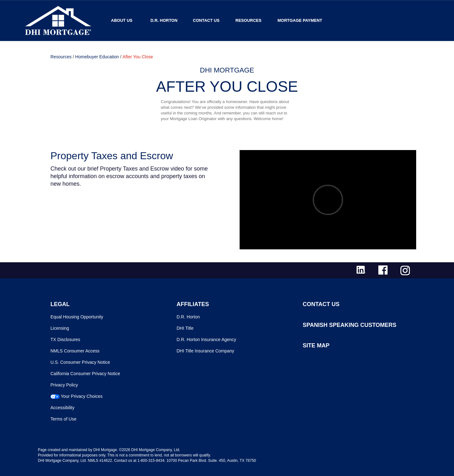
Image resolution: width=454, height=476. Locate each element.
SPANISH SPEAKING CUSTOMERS (349, 325)
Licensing (60, 328)
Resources (248, 20)
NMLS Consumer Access (75, 351)
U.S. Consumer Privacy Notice (80, 362)
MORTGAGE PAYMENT (300, 20)
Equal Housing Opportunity (77, 317)
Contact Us (206, 20)
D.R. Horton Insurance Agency (206, 340)
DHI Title (185, 328)
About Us (122, 20)
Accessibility (62, 408)
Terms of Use (63, 419)
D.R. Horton (164, 20)
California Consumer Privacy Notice (85, 374)
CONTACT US (321, 304)
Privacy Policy (64, 385)
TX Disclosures (65, 340)
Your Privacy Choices (82, 396)
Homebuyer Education (97, 57)
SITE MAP (316, 345)
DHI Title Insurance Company (205, 351)
